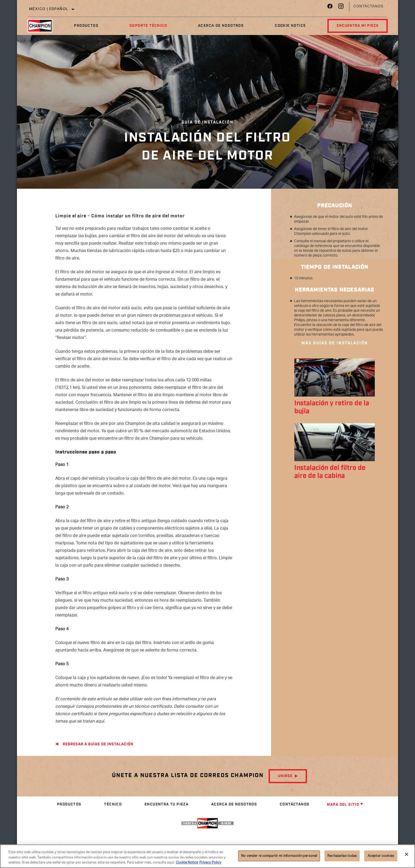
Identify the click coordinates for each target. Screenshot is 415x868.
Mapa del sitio (345, 805)
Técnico (113, 804)
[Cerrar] (407, 854)
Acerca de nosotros (221, 26)
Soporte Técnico (148, 26)
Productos (86, 26)
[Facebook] (330, 8)
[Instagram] (341, 8)
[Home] (43, 26)
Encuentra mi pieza (358, 26)
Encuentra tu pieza (166, 804)
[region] (207, 856)
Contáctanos (368, 6)
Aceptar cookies (381, 856)
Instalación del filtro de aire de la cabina (330, 472)
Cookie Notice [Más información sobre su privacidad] (187, 863)
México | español (49, 9)
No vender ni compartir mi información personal (279, 856)
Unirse (285, 776)
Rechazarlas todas (342, 856)
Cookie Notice (290, 26)
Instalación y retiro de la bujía (332, 407)
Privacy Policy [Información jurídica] (210, 863)
